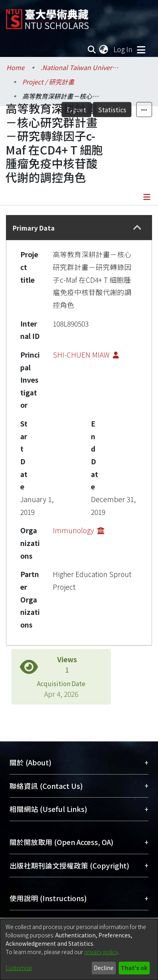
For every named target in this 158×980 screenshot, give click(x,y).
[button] (137, 228)
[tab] (79, 228)
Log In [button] (123, 49)
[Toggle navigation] (141, 49)
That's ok (134, 968)
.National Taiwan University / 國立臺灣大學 (80, 67)
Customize (19, 968)
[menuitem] (104, 49)
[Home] (47, 16)
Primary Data (34, 228)
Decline (104, 968)
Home (15, 67)
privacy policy (101, 952)
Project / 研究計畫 (48, 82)
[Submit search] (92, 49)
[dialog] (79, 949)
